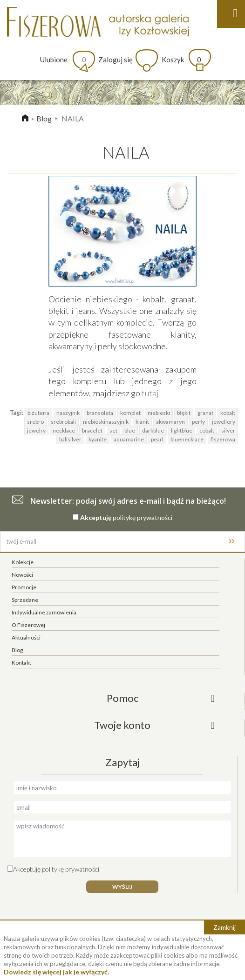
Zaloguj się (116, 60)
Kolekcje (23, 562)
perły (198, 422)
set (113, 430)
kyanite (98, 439)
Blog (44, 118)
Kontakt (21, 663)
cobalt (207, 430)
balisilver (70, 439)
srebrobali (63, 422)
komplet (130, 413)
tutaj (150, 393)
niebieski (159, 413)
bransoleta (100, 413)
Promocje (24, 587)
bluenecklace (187, 439)
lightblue (182, 430)
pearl (157, 439)
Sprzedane (25, 600)
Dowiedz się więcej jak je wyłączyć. (56, 972)
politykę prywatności (143, 517)
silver (228, 430)
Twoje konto (122, 725)
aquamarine (129, 439)
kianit (142, 422)
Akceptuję (96, 517)
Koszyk (181, 60)
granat (205, 413)
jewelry (36, 430)
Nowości (22, 575)
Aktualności (26, 637)
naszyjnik (68, 413)
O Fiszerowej (28, 625)
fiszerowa (223, 439)
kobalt (228, 413)
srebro (35, 422)
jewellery (224, 422)
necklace (64, 430)
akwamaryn (170, 422)
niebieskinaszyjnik (106, 422)
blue (130, 430)
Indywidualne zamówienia (44, 612)
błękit (184, 413)
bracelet (92, 430)
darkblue (153, 430)
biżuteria (38, 413)
